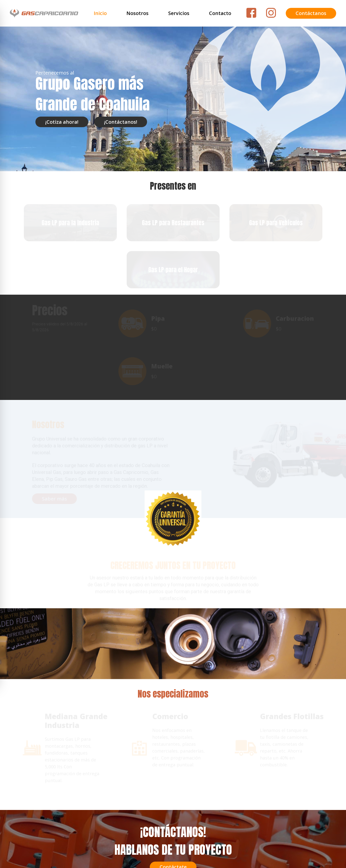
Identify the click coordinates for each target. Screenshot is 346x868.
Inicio (100, 13)
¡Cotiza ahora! (62, 122)
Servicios (179, 13)
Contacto (220, 13)
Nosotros (137, 13)
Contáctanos (311, 13)
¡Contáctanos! (121, 122)
